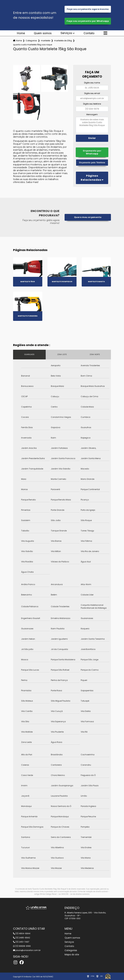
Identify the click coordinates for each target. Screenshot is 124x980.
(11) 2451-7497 (21, 942)
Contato (89, 33)
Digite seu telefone (92, 104)
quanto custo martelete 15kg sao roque (33, 45)
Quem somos (43, 33)
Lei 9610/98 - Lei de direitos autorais (74, 894)
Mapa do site (72, 955)
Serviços (66, 33)
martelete (46, 41)
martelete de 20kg (63, 41)
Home (21, 33)
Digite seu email (92, 93)
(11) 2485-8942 (22, 938)
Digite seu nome (92, 83)
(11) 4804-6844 (22, 933)
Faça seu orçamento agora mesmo (88, 9)
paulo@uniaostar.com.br (27, 950)
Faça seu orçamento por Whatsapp (88, 21)
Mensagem (92, 114)
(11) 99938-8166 (22, 946)
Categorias (31, 41)
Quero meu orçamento (88, 217)
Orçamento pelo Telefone (92, 163)
